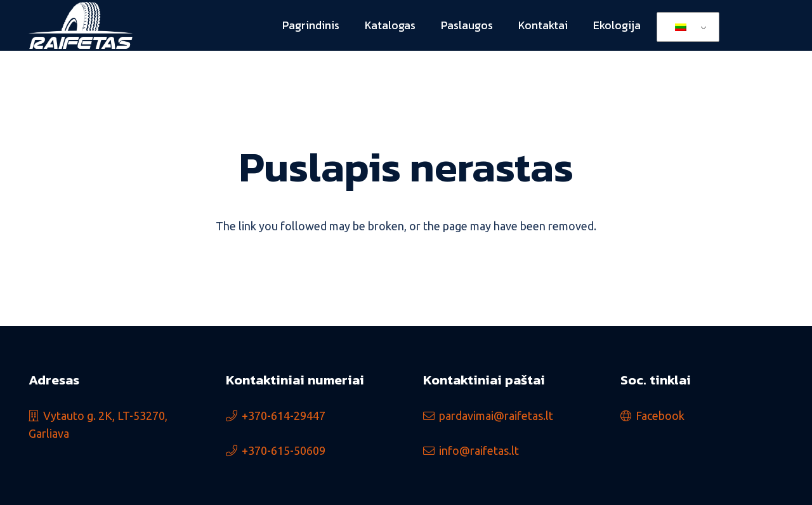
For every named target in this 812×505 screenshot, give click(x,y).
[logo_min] (81, 26)
